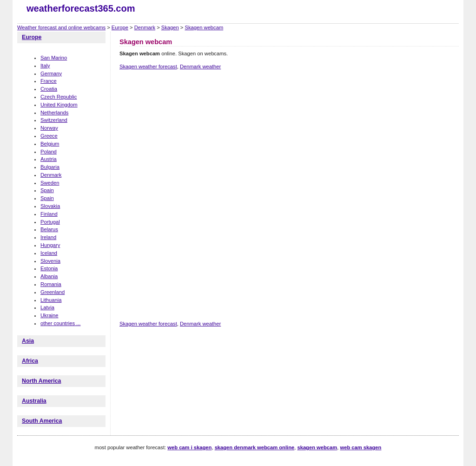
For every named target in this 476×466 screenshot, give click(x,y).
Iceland (49, 253)
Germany (51, 73)
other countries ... (60, 323)
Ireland (48, 237)
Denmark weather (200, 67)
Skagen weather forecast (148, 67)
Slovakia (50, 206)
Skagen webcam (204, 27)
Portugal (50, 222)
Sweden (50, 183)
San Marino (54, 58)
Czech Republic (59, 97)
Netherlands (54, 113)
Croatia (49, 89)
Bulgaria (50, 167)
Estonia (49, 268)
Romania (51, 284)
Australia (34, 401)
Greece (49, 136)
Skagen (170, 27)
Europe (120, 27)
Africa (30, 361)
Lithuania (51, 300)
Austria (49, 159)
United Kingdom (59, 105)
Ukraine (50, 315)
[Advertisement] (289, 110)
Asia (28, 341)
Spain (47, 190)
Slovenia (50, 261)
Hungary (50, 245)
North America (41, 381)
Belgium (50, 144)
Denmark (145, 27)
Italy (45, 66)
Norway (49, 128)
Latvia (47, 307)
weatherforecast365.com (81, 8)
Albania (49, 276)
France (49, 81)
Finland (49, 214)
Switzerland (54, 120)
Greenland (53, 292)
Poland (49, 152)
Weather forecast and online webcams (61, 27)
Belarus (49, 229)
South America (42, 421)
